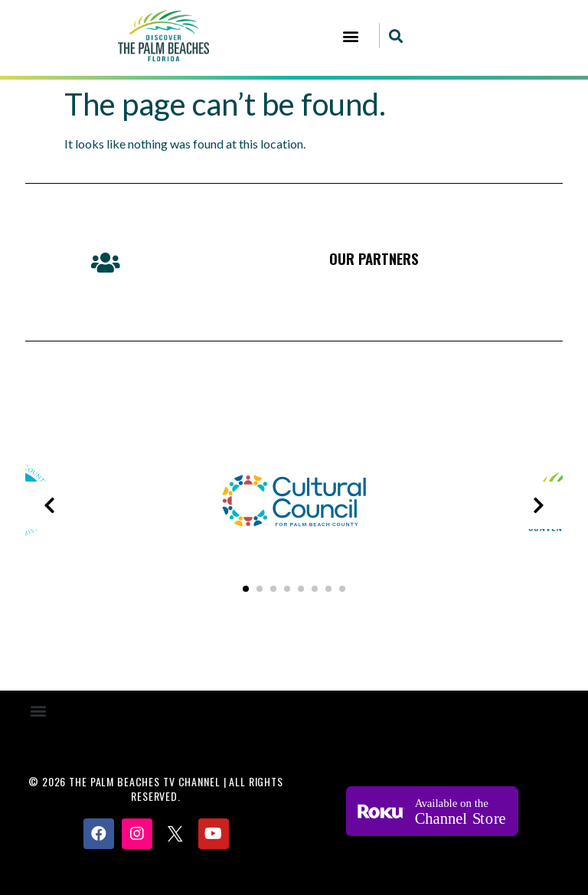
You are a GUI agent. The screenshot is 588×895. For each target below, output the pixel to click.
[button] (351, 36)
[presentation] (49, 505)
